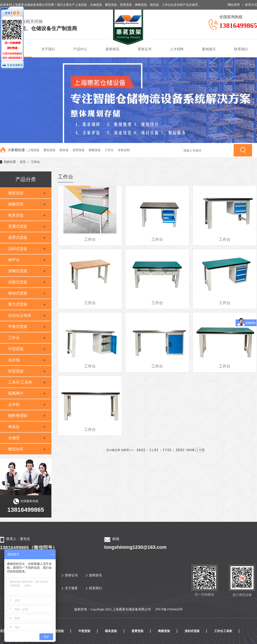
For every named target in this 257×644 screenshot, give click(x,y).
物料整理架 (18, 416)
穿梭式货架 (18, 271)
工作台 (109, 150)
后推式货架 (18, 282)
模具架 (64, 150)
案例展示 (209, 49)
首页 (23, 162)
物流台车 (16, 449)
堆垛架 (14, 427)
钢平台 (14, 260)
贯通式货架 (18, 226)
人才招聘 (177, 49)
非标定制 (124, 150)
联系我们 (241, 49)
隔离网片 (16, 393)
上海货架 (33, 150)
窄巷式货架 (18, 327)
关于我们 (48, 49)
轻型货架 (16, 371)
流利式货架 (18, 249)
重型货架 (49, 150)
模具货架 (16, 215)
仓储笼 (14, 438)
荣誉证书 (145, 49)
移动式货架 (18, 293)
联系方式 (251, 5)
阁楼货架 (95, 150)
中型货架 (16, 349)
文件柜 (14, 405)
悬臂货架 (79, 150)
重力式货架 (18, 304)
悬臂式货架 (18, 238)
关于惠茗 (70, 588)
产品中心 (80, 49)
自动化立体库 (20, 315)
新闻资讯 (112, 49)
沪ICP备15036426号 (169, 609)
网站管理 (234, 5)
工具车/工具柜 (20, 382)
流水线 (14, 360)
